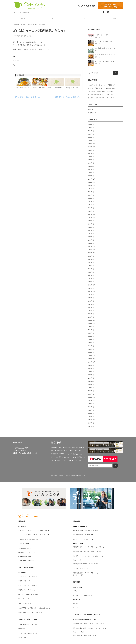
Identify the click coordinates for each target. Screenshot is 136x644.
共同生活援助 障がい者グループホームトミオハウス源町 (84, 574)
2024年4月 (91, 202)
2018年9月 (91, 404)
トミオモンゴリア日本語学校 (82, 595)
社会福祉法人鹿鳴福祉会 (79, 526)
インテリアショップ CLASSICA (28, 585)
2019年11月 (92, 359)
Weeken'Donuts (23, 599)
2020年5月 (91, 340)
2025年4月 (91, 166)
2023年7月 (91, 227)
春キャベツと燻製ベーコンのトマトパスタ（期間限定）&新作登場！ (108, 95)
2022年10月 (92, 253)
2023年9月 (91, 221)
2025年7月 (91, 157)
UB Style (76, 591)
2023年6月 (91, 230)
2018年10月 (92, 401)
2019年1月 (91, 391)
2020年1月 (91, 352)
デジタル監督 (22, 638)
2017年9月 (91, 423)
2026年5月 (91, 125)
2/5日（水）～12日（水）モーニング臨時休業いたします (37, 97)
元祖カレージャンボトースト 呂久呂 (29, 612)
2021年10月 (92, 291)
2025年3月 (91, 169)
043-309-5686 (87, 6)
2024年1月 (91, 211)
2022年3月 (91, 275)
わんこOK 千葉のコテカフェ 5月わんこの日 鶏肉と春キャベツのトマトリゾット (68, 451)
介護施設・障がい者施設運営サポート (30, 539)
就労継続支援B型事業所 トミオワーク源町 (86, 564)
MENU (53, 19)
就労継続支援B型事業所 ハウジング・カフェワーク (89, 628)
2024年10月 (92, 185)
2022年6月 (91, 266)
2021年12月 (92, 285)
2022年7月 (91, 263)
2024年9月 (91, 189)
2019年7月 (91, 372)
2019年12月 (92, 356)
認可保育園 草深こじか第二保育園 (83, 535)
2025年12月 (92, 141)
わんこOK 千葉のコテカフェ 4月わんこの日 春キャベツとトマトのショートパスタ (68, 460)
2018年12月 (92, 394)
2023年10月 (92, 218)
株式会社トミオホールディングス (28, 625)
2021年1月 (91, 317)
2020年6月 (91, 336)
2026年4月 (91, 128)
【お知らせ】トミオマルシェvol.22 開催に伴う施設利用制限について (109, 85)
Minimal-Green (81, 476)
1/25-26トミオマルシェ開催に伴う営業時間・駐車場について (78, 97)
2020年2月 (91, 349)
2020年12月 (92, 320)
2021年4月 (91, 307)
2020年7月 (91, 333)
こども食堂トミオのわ (80, 568)
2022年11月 (92, 250)
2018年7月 (91, 410)
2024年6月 (91, 195)
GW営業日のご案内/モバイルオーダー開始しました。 (104, 91)
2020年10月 (92, 324)
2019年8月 (91, 368)
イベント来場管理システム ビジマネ (29, 633)
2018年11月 (92, 397)
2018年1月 (91, 417)
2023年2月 (91, 240)
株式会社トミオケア (78, 543)
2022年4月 (91, 272)
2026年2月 (91, 134)
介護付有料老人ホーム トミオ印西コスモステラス (88, 547)
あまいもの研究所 (24, 603)
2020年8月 (91, 330)
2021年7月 (91, 298)
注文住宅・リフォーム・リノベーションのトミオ (33, 530)
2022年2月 (91, 279)
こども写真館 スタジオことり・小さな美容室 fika (33, 608)
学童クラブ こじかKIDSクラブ (82, 539)
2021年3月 (91, 311)
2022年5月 (91, 269)
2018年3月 (91, 413)
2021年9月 (91, 295)
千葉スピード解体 (24, 544)
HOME (16, 24)
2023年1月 (91, 243)
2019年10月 (92, 362)
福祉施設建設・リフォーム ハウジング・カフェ (88, 624)
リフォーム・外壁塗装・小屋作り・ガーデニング (33, 535)
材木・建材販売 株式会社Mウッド (83, 636)
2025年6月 (91, 160)
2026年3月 (91, 131)
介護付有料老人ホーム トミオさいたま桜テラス (87, 556)
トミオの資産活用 (24, 548)
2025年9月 (91, 150)
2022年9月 (91, 256)
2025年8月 (91, 153)
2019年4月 (91, 381)
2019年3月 (91, 384)
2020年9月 (91, 327)
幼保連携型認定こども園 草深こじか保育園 (86, 530)
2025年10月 (92, 147)
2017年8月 (91, 426)
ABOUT (23, 19)
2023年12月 (92, 214)
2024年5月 (91, 198)
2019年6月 (91, 375)
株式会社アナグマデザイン (26, 561)
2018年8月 (91, 407)
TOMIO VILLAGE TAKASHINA (27, 576)
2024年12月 (92, 179)
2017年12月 (92, 420)
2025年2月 (91, 173)
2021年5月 (91, 304)
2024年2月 (91, 208)
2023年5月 (91, 234)
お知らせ (24, 24)
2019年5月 (91, 378)
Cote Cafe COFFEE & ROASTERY (28, 594)
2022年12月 (92, 246)
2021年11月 (92, 288)
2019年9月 (91, 365)
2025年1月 (91, 176)
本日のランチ (92, 113)
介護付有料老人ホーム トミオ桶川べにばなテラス (88, 551)
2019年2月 (91, 388)
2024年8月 (91, 192)
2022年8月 (91, 259)
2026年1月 (91, 137)
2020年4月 (91, 343)
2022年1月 (91, 282)
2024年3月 (91, 205)
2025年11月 (92, 144)
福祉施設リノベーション (26, 553)
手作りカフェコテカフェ (26, 590)
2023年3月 (91, 237)
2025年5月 (91, 163)
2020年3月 (91, 346)
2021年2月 (91, 314)
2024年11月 (92, 182)
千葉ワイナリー (23, 581)
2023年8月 (91, 224)
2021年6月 (91, 301)
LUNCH (83, 19)
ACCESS (113, 19)
